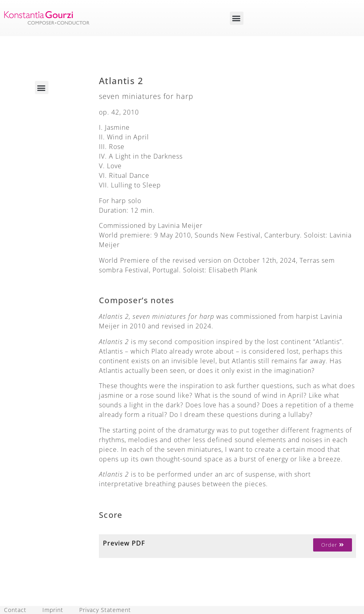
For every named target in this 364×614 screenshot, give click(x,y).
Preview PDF (124, 543)
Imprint (53, 610)
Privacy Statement (105, 610)
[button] (237, 18)
